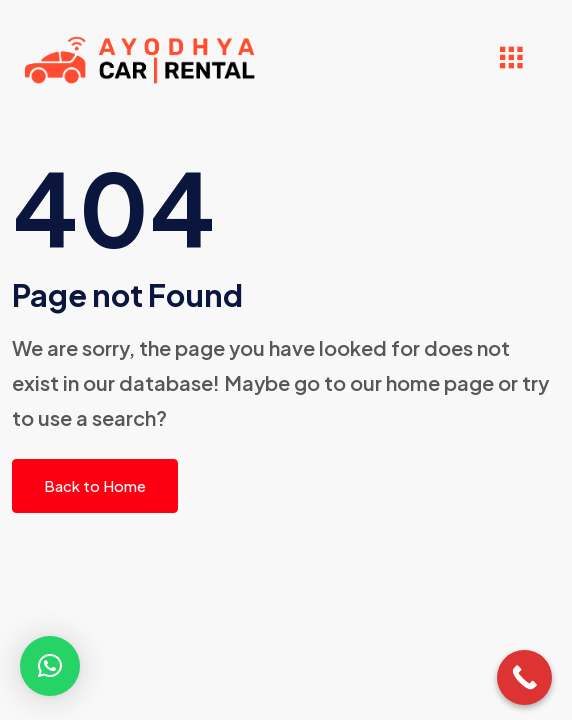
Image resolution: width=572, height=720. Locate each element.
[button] (50, 666)
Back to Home (95, 485)
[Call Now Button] (524, 677)
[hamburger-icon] (510, 60)
